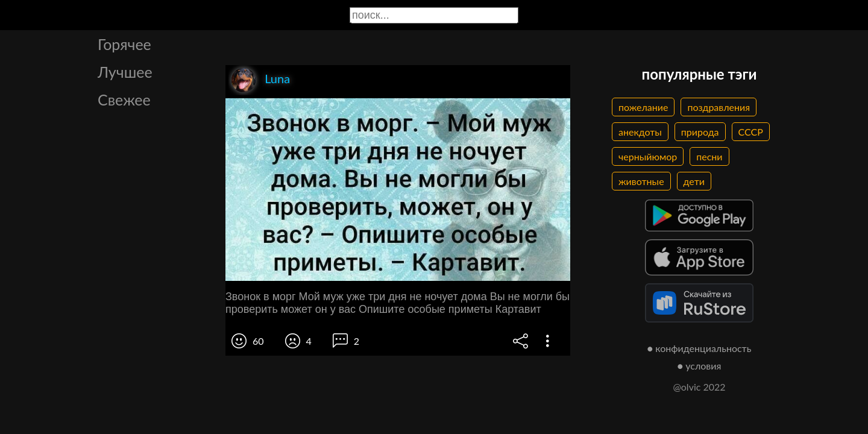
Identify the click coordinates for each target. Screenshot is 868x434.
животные (641, 181)
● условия (700, 366)
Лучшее (125, 72)
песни (709, 156)
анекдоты (640, 132)
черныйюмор (648, 156)
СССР (751, 132)
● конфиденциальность (700, 348)
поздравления (719, 107)
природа (700, 132)
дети (694, 181)
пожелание (643, 107)
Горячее (124, 44)
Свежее (124, 99)
